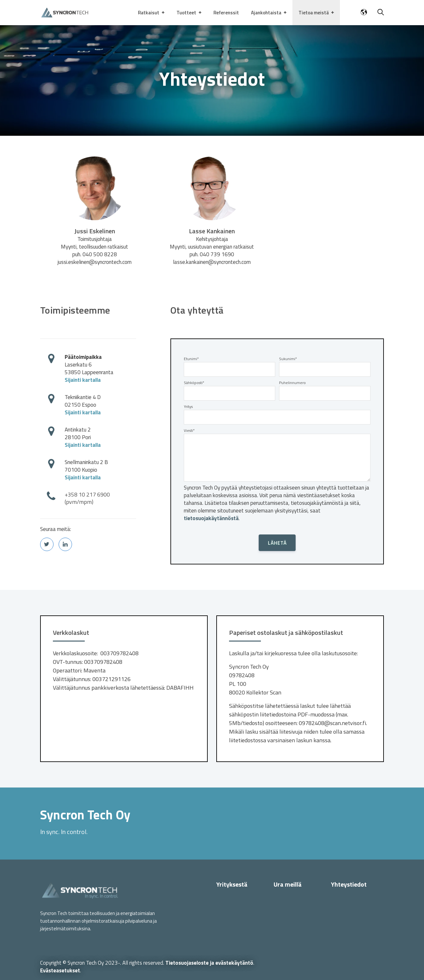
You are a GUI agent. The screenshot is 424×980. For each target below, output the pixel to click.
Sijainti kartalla (83, 380)
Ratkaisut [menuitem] (149, 13)
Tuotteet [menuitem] (186, 13)
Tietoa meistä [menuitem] (314, 13)
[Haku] (381, 13)
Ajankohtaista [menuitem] (266, 13)
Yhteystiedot (349, 884)
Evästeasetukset (60, 970)
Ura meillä (288, 884)
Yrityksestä (232, 884)
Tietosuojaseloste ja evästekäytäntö (209, 963)
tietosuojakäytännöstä (211, 518)
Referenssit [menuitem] (226, 13)
